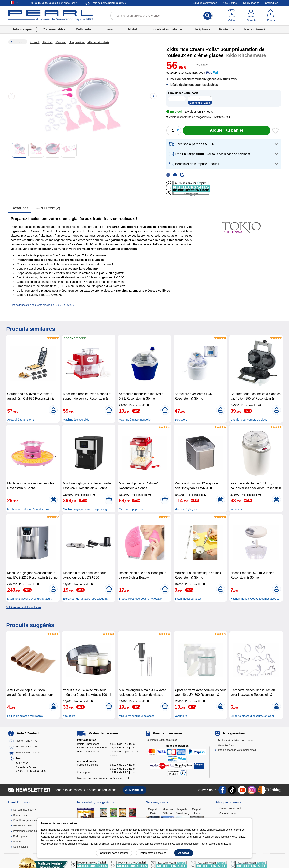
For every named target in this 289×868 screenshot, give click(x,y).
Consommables (54, 29)
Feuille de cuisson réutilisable (25, 716)
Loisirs (108, 29)
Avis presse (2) (48, 208)
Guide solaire (21, 847)
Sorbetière (181, 420)
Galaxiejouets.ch (229, 813)
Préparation (77, 42)
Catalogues (271, 3)
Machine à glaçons (186, 509)
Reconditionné (255, 29)
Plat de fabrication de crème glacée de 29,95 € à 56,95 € (43, 305)
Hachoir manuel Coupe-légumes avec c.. (255, 599)
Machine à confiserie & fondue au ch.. (30, 509)
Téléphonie (202, 29)
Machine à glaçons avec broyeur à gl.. (86, 509)
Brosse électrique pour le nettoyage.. (141, 599)
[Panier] (271, 16)
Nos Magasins (251, 3)
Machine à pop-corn (131, 509)
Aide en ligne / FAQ (26, 741)
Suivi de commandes (205, 3)
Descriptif (20, 208)
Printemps (226, 29)
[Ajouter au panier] (227, 130)
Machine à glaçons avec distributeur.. (30, 599)
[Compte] (252, 16)
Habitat (132, 29)
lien (204, 833)
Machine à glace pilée (76, 420)
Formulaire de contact (28, 753)
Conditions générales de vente (30, 820)
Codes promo (21, 836)
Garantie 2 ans (226, 745)
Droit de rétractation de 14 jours (236, 740)
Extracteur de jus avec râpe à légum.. (86, 599)
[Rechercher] (207, 16)
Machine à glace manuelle (135, 420)
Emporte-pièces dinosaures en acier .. (253, 716)
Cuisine (61, 42)
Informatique (22, 29)
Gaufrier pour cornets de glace (249, 420)
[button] (188, 117)
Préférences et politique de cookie (32, 831)
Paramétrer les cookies (153, 853)
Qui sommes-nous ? (24, 810)
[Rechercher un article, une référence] (162, 16)
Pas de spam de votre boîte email (237, 750)
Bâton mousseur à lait (188, 599)
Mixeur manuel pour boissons (137, 716)
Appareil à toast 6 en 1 (21, 420)
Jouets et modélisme (167, 29)
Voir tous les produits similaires (24, 607)
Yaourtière (237, 509)
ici (230, 844)
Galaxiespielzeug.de (231, 808)
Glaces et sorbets (98, 42)
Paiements (161, 740)
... (276, 29)
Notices (17, 841)
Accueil (35, 42)
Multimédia (83, 29)
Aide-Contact (230, 3)
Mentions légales (23, 826)
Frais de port (109, 3)
